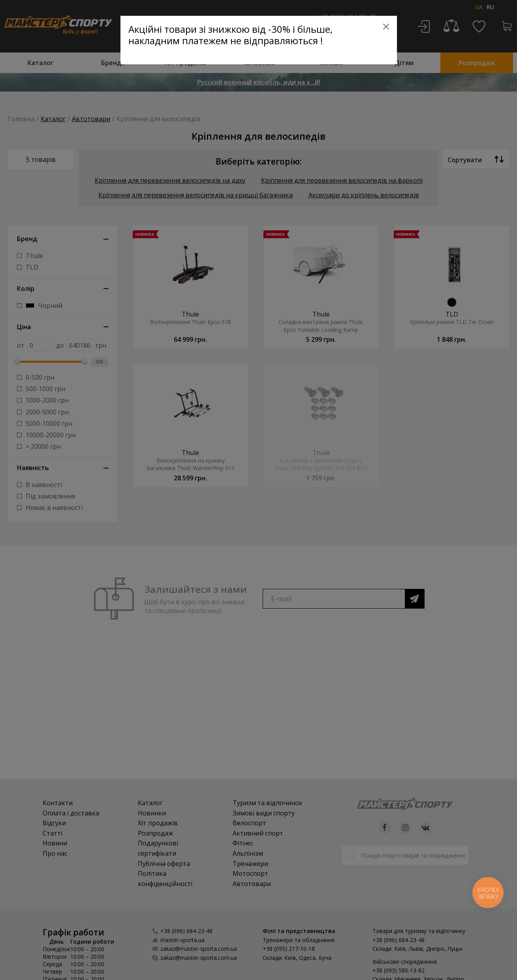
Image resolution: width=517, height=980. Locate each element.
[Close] (386, 27)
